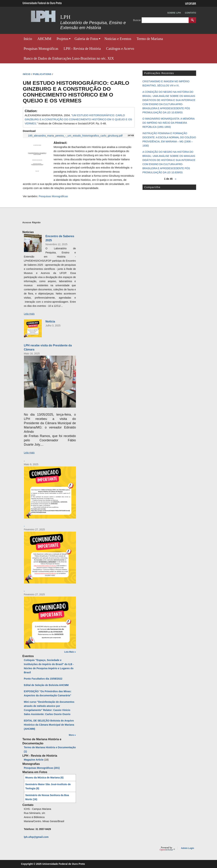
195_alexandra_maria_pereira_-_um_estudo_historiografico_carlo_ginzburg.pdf (75, 136)
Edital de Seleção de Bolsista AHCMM (46, 685)
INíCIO (27, 74)
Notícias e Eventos (118, 39)
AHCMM (44, 39)
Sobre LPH (174, 13)
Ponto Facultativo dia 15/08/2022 (43, 679)
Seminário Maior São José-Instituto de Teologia (48, 786)
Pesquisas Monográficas (41, 49)
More (71, 735)
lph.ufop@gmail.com (36, 837)
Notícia (50, 321)
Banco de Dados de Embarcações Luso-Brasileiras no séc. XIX (69, 58)
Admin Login (187, 848)
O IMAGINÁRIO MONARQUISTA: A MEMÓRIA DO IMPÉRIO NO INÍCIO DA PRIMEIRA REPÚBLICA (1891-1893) (169, 123)
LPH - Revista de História (82, 49)
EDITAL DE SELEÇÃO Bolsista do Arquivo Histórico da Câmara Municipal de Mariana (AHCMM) (49, 725)
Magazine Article (34, 760)
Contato (190, 13)
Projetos (63, 39)
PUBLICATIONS (42, 74)
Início (28, 39)
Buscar (137, 20)
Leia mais (29, 314)
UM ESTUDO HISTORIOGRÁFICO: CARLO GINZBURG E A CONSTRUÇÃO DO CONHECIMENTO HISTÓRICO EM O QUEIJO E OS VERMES (78, 119)
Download (29, 131)
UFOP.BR (190, 3)
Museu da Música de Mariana (44, 778)
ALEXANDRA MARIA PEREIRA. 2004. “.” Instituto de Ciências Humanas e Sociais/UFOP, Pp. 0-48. (78, 119)
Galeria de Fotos (86, 39)
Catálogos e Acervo (120, 49)
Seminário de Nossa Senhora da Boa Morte (47, 797)
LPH (65, 17)
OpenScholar (167, 849)
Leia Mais (69, 652)
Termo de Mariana (150, 39)
